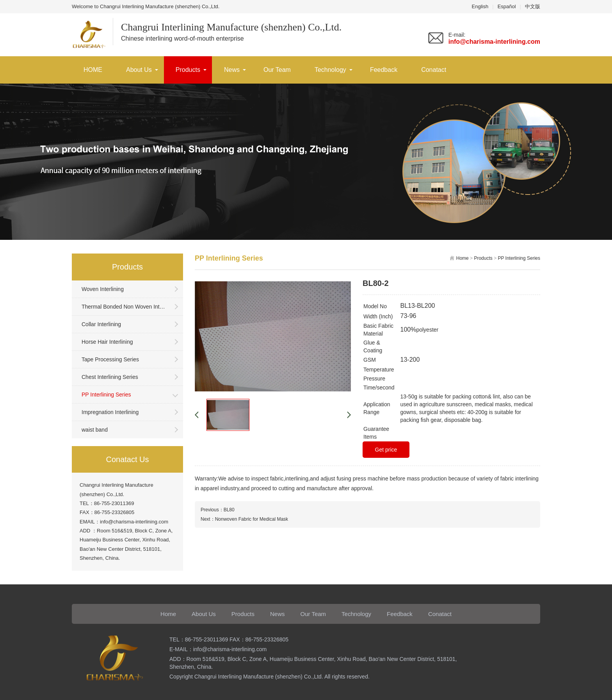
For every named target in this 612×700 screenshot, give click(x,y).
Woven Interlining (103, 289)
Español (507, 6)
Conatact (434, 70)
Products (188, 70)
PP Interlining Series (106, 395)
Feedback (384, 70)
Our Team (277, 70)
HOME (93, 70)
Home (463, 258)
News (232, 70)
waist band (95, 430)
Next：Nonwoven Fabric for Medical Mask (244, 519)
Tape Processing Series (110, 359)
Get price (386, 450)
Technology (330, 70)
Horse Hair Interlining (107, 342)
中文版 (533, 6)
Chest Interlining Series (110, 377)
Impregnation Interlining (110, 412)
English (480, 6)
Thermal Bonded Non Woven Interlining (125, 307)
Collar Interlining (101, 324)
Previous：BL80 (218, 510)
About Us (139, 70)
